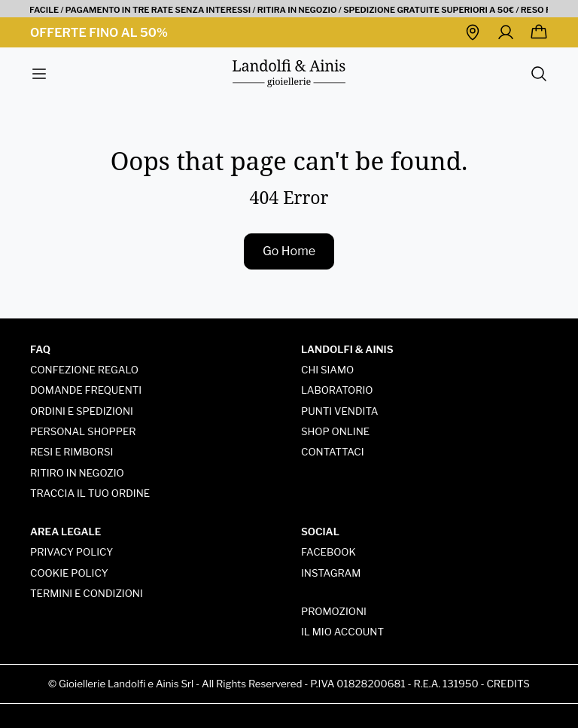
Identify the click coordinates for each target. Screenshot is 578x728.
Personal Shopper (83, 431)
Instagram (331, 573)
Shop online (335, 431)
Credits (508, 684)
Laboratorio (337, 390)
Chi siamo (327, 370)
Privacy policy (71, 552)
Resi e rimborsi (71, 452)
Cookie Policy (69, 573)
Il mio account (342, 632)
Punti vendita (339, 411)
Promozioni (334, 611)
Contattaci (333, 452)
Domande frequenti (86, 390)
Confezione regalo (84, 370)
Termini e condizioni (87, 593)
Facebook (329, 552)
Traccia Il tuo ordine (90, 493)
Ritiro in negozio (77, 473)
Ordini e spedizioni (82, 411)
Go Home (289, 251)
